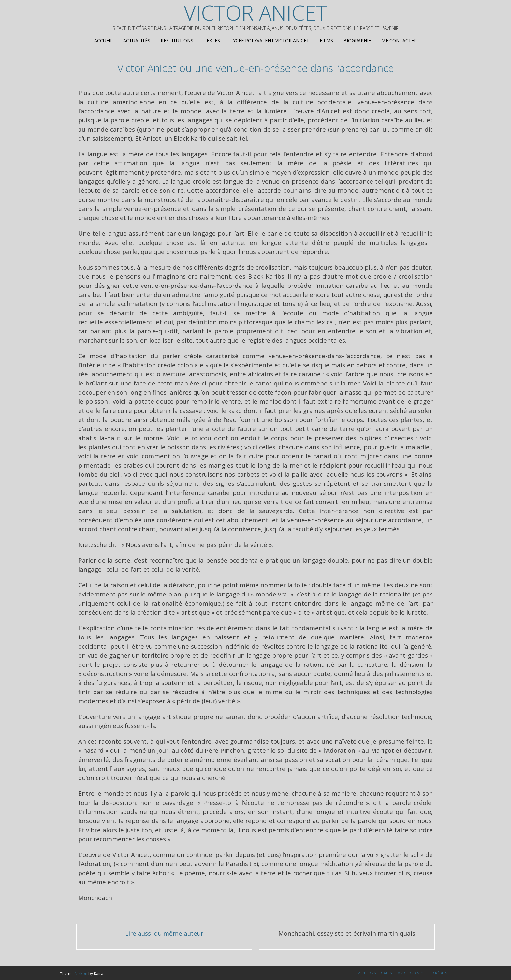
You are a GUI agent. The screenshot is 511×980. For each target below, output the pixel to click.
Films (326, 41)
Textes (212, 41)
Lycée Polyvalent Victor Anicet (270, 41)
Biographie (357, 41)
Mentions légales (374, 973)
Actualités (137, 41)
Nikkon (81, 974)
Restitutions (177, 41)
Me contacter (399, 41)
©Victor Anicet (412, 973)
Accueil (103, 41)
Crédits (440, 973)
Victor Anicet (256, 13)
